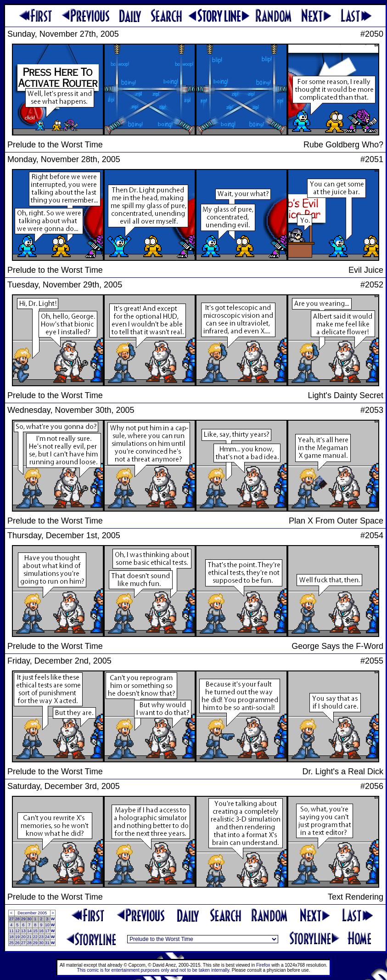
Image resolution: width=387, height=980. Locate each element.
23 (41, 937)
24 (47, 937)
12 (17, 931)
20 (23, 937)
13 (23, 931)
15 (35, 931)
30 (29, 919)
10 (47, 925)
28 (17, 919)
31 (47, 943)
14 (29, 931)
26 (17, 943)
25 (11, 943)
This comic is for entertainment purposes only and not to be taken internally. (154, 970)
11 (11, 931)
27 (11, 919)
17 (47, 931)
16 (41, 931)
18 (11, 937)
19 (17, 937)
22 (35, 937)
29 (23, 919)
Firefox (263, 965)
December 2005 (32, 913)
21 (29, 937)
